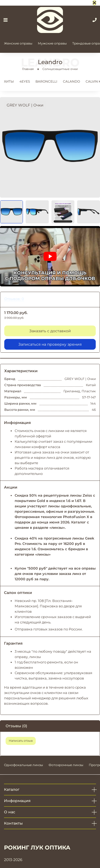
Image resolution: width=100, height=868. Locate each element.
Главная (28, 69)
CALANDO (71, 81)
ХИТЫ (9, 81)
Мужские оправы (52, 43)
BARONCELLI (46, 81)
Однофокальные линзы (23, 765)
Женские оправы (18, 43)
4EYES (25, 81)
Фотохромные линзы (66, 765)
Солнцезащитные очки (60, 69)
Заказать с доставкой (50, 331)
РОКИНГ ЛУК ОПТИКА (37, 847)
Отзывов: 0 (14, 299)
